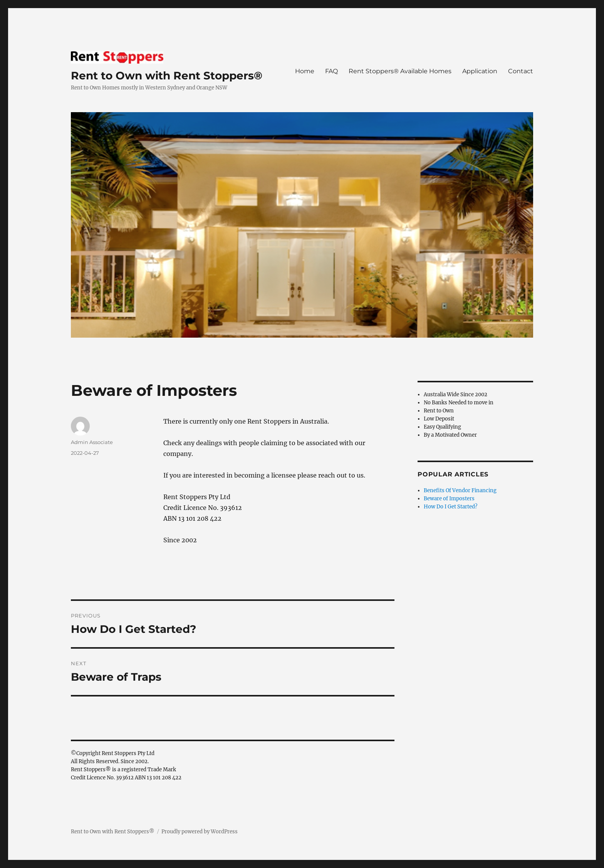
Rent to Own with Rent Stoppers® (167, 76)
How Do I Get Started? (450, 507)
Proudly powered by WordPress (200, 832)
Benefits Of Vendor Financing (460, 490)
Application (480, 71)
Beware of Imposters (449, 499)
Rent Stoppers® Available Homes (400, 71)
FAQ (331, 71)
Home (305, 71)
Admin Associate (92, 442)
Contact (521, 71)
